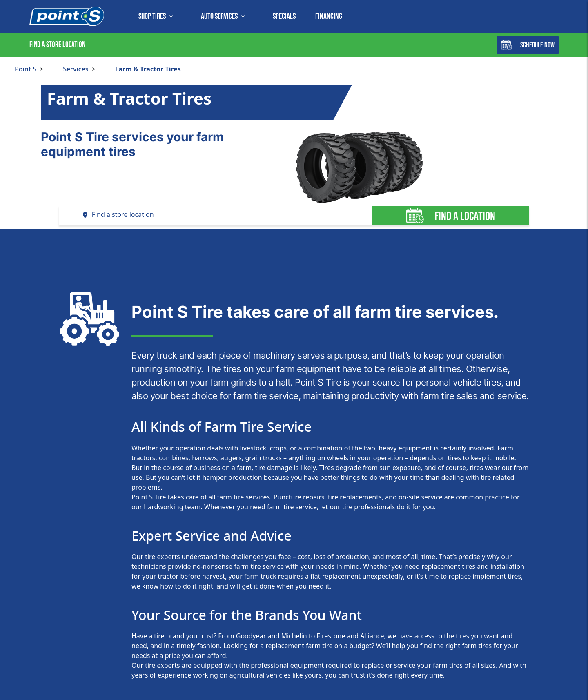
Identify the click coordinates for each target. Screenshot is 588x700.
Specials (284, 16)
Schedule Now (528, 45)
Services (76, 69)
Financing (329, 16)
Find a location (450, 216)
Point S (26, 69)
